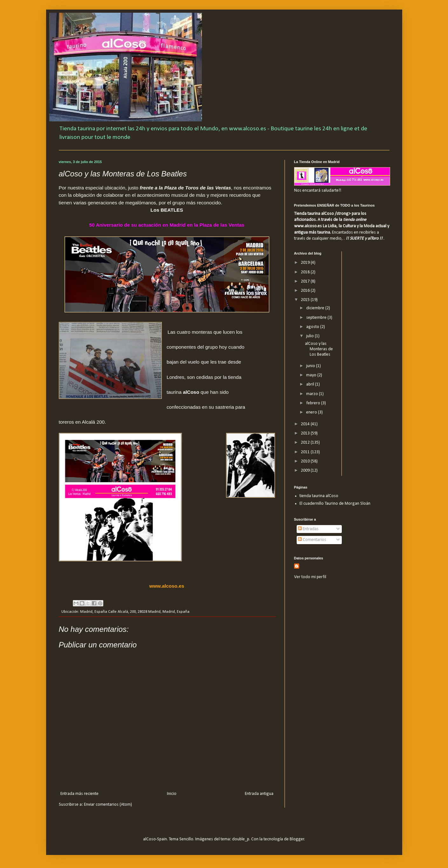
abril (311, 384)
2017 (306, 281)
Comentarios (312, 540)
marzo (313, 394)
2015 (306, 300)
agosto (313, 327)
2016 (306, 291)
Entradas (308, 529)
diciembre (316, 308)
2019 (306, 263)
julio (310, 336)
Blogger (297, 839)
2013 (306, 433)
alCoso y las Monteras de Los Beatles (319, 349)
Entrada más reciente (79, 794)
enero (312, 412)
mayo (312, 375)
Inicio (172, 794)
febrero (314, 403)
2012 (306, 443)
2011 (306, 452)
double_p (241, 839)
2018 (306, 272)
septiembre (317, 318)
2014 (306, 424)
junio (311, 366)
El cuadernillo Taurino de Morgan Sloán (335, 504)
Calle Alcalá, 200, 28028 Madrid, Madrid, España (149, 612)
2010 (306, 461)
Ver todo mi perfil (310, 577)
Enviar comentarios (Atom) (108, 805)
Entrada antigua (259, 794)
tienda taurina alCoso (319, 496)
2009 (306, 471)
